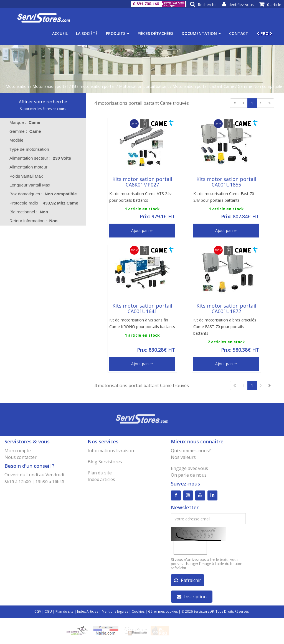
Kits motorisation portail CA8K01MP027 (142, 182)
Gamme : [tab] (25, 131)
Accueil (60, 33)
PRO (264, 33)
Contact (239, 33)
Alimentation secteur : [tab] (40, 158)
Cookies (138, 611)
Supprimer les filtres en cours (43, 109)
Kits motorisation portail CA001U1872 (226, 308)
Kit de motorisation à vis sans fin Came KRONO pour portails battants (142, 323)
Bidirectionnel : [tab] (29, 212)
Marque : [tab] (25, 122)
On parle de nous (189, 475)
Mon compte (18, 451)
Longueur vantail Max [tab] (26, 185)
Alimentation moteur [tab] (25, 167)
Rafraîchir (188, 580)
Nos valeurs (183, 457)
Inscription (192, 597)
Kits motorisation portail (94, 86)
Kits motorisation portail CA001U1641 (142, 308)
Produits (118, 33)
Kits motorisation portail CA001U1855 (226, 182)
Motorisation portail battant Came (203, 86)
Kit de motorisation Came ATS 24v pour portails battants (140, 197)
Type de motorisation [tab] (26, 149)
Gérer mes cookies (163, 611)
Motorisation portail (50, 86)
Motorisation (17, 86)
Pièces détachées (155, 33)
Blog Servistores (105, 462)
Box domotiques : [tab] (43, 194)
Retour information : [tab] (34, 221)
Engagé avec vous (189, 468)
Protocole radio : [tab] (44, 203)
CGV (38, 611)
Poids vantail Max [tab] (23, 176)
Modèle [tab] (13, 140)
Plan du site (100, 473)
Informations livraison (111, 451)
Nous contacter (21, 457)
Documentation (201, 33)
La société (87, 33)
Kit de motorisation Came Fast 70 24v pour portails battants (224, 197)
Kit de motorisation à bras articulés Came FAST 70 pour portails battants (225, 327)
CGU (48, 611)
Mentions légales (115, 611)
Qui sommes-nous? (191, 451)
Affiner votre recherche (43, 102)
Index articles (101, 479)
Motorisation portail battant (144, 86)
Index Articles (88, 611)
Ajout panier (142, 230)
